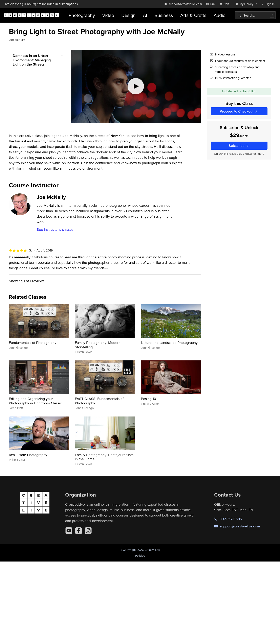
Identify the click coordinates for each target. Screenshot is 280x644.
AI (145, 15)
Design (128, 15)
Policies (140, 556)
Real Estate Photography (28, 455)
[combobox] (255, 15)
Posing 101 (149, 399)
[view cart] (225, 4)
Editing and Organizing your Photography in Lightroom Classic (35, 401)
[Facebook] (79, 531)
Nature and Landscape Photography (169, 343)
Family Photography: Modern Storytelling (98, 345)
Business (164, 15)
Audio (220, 15)
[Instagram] (88, 531)
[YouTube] (69, 531)
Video (108, 15)
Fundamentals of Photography (33, 343)
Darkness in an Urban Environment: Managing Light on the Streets (32, 60)
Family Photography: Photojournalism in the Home (104, 457)
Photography (82, 15)
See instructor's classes (55, 229)
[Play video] (136, 86)
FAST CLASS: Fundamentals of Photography (99, 401)
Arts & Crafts (193, 15)
